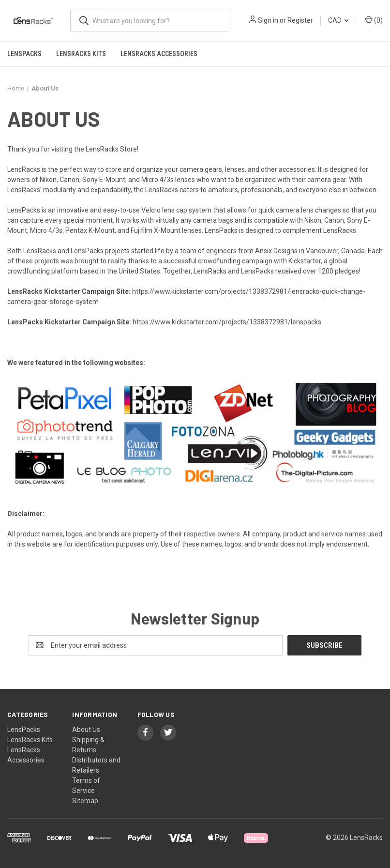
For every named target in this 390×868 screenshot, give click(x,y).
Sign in (268, 20)
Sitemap (85, 801)
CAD (338, 20)
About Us (86, 730)
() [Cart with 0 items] (374, 20)
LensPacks (24, 54)
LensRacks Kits (81, 54)
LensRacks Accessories (159, 54)
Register (300, 20)
